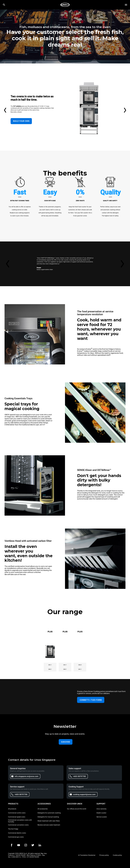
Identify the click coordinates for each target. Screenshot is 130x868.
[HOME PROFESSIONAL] (65, 5)
